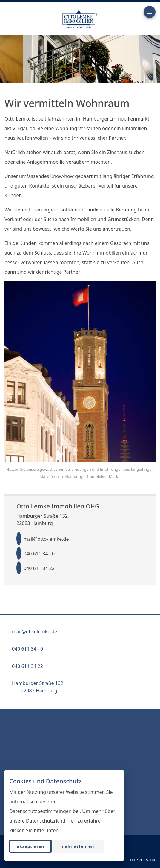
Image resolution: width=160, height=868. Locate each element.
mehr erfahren (81, 847)
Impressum (143, 860)
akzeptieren (30, 847)
